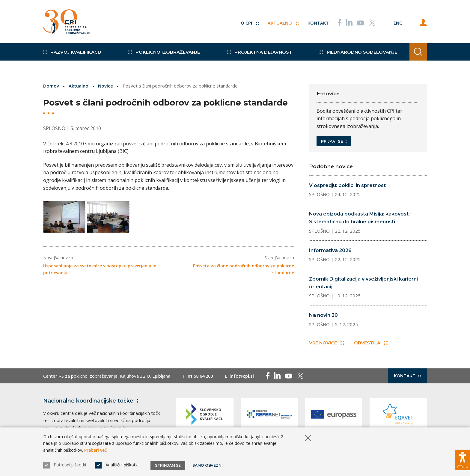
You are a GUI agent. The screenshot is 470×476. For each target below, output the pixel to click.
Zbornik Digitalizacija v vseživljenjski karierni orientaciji (363, 283)
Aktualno (281, 22)
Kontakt (316, 22)
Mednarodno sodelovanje (355, 54)
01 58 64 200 (202, 376)
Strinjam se (168, 465)
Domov (51, 86)
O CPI (248, 22)
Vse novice (327, 343)
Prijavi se (334, 141)
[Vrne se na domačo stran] (67, 22)
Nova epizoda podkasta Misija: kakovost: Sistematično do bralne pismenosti (359, 218)
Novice (106, 86)
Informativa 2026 (330, 250)
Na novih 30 (323, 315)
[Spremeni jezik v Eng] (397, 22)
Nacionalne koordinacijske (92, 401)
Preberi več (95, 450)
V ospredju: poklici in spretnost (347, 185)
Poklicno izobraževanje (163, 54)
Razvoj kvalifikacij (72, 54)
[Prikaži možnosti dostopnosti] (463, 460)
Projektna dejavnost (258, 54)
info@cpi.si (244, 376)
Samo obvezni (208, 465)
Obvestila (371, 343)
